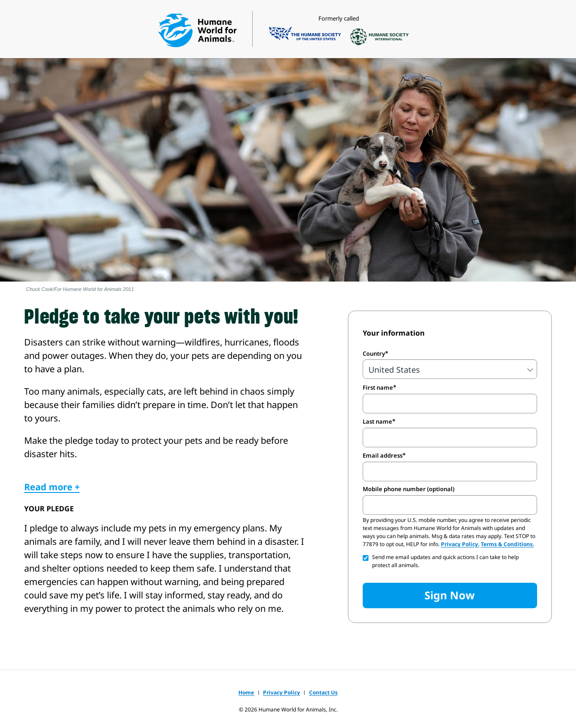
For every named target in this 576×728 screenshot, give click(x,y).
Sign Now (450, 595)
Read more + (52, 487)
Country (374, 353)
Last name (377, 421)
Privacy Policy (282, 692)
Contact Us (323, 692)
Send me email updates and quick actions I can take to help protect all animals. (445, 561)
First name (378, 387)
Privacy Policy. (460, 544)
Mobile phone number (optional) (409, 489)
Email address (383, 455)
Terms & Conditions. (507, 544)
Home (246, 692)
